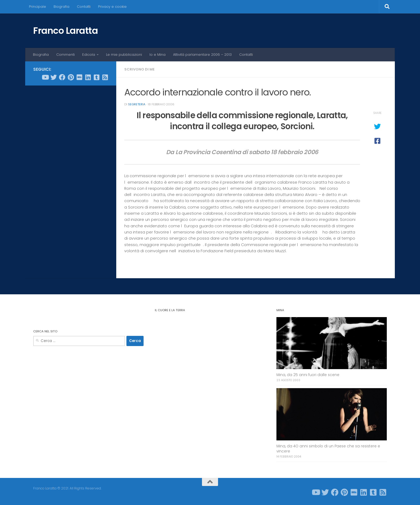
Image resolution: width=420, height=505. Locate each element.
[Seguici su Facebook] (62, 77)
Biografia (61, 7)
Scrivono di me (139, 69)
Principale (37, 7)
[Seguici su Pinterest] (71, 77)
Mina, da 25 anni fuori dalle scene (308, 375)
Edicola (89, 55)
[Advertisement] (71, 171)
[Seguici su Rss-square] (105, 77)
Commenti (65, 55)
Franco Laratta (65, 31)
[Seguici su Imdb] (79, 77)
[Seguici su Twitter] (54, 77)
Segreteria (137, 104)
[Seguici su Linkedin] (88, 77)
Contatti (84, 7)
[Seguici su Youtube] (45, 77)
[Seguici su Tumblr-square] (96, 77)
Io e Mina (157, 55)
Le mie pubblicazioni (124, 55)
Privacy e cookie (112, 7)
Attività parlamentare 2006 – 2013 (202, 55)
